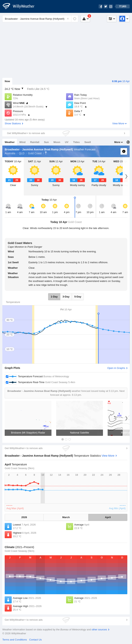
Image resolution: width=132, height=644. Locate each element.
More (117, 142)
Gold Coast (35, 153)
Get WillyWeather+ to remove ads (26, 133)
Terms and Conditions (15, 640)
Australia (10, 153)
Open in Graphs (116, 368)
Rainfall (35, 142)
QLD (22, 153)
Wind (22, 142)
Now (7, 81)
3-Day (66, 297)
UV (67, 142)
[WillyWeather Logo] (21, 6)
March (66, 517)
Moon (57, 142)
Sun (47, 142)
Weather (10, 142)
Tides (76, 142)
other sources (99, 630)
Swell (88, 142)
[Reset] (68, 19)
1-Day (54, 297)
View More (118, 123)
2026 (24, 517)
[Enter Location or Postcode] (40, 19)
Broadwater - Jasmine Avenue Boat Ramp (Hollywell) (46, 153)
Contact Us (35, 640)
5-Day (78, 297)
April (108, 517)
